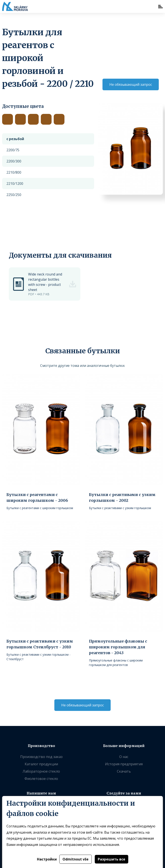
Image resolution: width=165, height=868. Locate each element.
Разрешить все (112, 859)
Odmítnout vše (76, 859)
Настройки (47, 859)
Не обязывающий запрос (131, 84)
